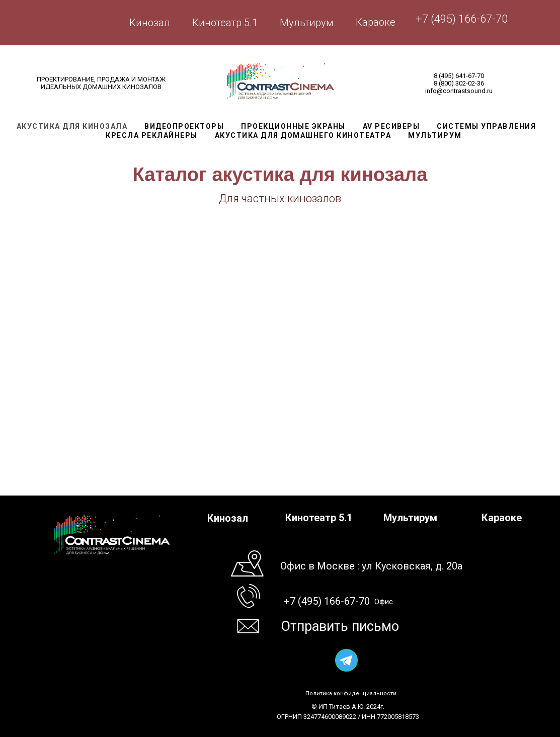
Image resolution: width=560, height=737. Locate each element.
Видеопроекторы (184, 126)
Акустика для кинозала (72, 126)
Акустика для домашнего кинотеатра (303, 135)
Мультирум (307, 23)
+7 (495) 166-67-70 (462, 19)
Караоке (376, 22)
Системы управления (486, 126)
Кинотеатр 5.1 (225, 23)
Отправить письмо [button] (340, 626)
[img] (346, 660)
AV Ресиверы (391, 126)
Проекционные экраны (293, 126)
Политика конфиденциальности (351, 693)
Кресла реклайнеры (152, 135)
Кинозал (150, 23)
